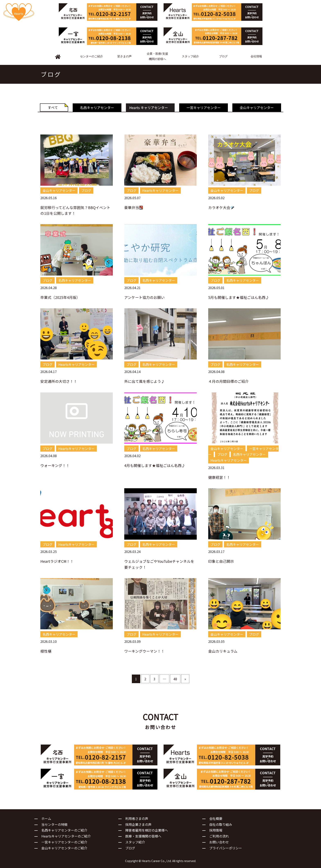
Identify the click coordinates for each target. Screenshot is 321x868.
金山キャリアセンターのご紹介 (64, 848)
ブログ (130, 848)
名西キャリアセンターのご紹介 (64, 830)
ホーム (46, 818)
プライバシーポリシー (226, 848)
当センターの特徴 (54, 824)
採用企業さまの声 (138, 824)
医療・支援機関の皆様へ (143, 836)
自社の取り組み (221, 824)
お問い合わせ (219, 842)
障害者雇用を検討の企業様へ (147, 830)
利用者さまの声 (137, 818)
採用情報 (216, 830)
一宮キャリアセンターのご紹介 (64, 842)
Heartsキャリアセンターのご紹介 (66, 836)
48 (175, 679)
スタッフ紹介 (135, 842)
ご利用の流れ (219, 836)
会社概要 (216, 818)
